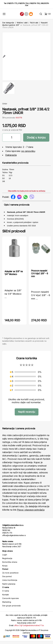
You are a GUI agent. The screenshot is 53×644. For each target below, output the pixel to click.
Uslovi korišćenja (10, 583)
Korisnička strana (10, 565)
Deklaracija (11, 158)
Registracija (7, 561)
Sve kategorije (8, 23)
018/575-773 (12, 3)
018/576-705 (35, 3)
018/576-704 (23, 3)
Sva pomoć (7, 579)
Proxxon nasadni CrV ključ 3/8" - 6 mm (40, 276)
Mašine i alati (22, 23)
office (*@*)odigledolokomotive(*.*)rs (29, 628)
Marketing (7, 605)
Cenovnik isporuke (11, 601)
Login (5, 557)
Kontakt (6, 597)
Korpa (5, 568)
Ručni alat (34, 23)
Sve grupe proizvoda (11, 608)
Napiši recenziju (27, 415)
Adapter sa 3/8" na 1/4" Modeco (14, 276)
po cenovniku (28, 154)
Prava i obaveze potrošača (31, 513)
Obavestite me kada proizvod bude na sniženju (27, 194)
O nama (6, 594)
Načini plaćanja (9, 587)
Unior (5, 106)
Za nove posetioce (10, 576)
